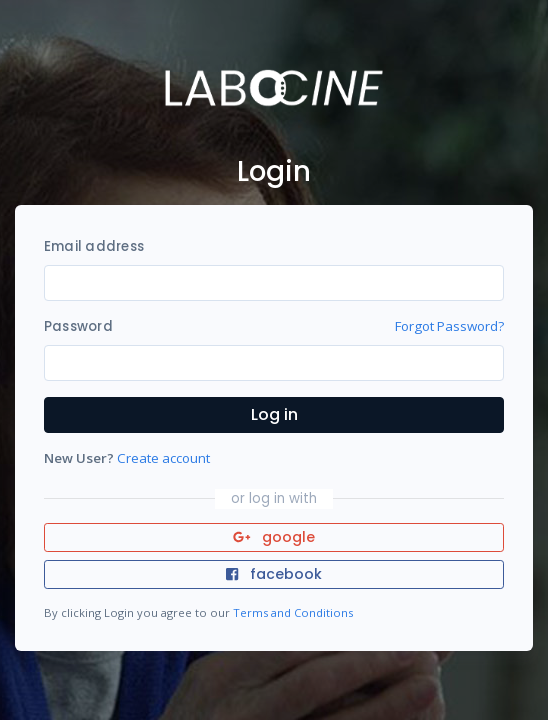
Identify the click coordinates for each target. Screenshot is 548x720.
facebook (274, 574)
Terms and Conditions (293, 612)
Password (78, 326)
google (274, 537)
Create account (163, 458)
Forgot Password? (449, 326)
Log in (274, 414)
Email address (94, 246)
